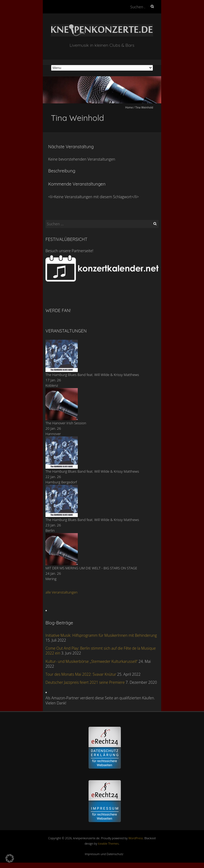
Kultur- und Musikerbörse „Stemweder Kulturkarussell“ (92, 661)
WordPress (136, 838)
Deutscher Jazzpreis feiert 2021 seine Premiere (85, 682)
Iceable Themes (108, 843)
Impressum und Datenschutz (104, 854)
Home (129, 107)
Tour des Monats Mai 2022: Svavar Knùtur (81, 674)
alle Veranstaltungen (61, 592)
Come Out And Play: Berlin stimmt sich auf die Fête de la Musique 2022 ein (101, 651)
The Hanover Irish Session (66, 423)
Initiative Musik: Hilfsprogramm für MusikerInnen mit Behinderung (101, 635)
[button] (10, 858)
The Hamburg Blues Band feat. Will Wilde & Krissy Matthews (92, 375)
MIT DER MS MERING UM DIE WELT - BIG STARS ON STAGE (91, 568)
